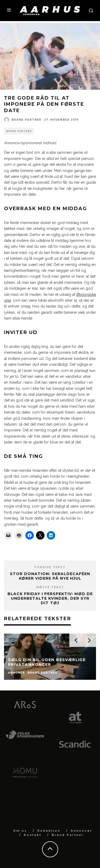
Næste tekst (50, 587)
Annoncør (81, 831)
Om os (20, 831)
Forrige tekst (50, 567)
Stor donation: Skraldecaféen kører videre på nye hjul (50, 576)
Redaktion (49, 831)
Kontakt (33, 835)
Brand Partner (26, 120)
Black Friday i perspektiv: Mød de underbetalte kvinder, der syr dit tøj (50, 598)
